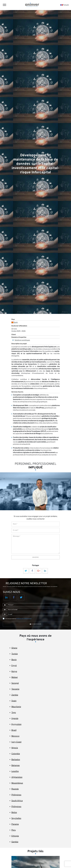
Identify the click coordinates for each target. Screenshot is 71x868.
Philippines (16, 795)
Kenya (14, 671)
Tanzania (15, 689)
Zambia (15, 695)
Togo (14, 712)
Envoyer (36, 557)
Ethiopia (15, 836)
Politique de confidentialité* (24, 619)
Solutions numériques (22, 340)
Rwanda (15, 789)
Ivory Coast (16, 742)
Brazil (14, 730)
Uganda (15, 718)
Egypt (14, 665)
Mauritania (16, 707)
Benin (14, 660)
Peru (14, 830)
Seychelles (16, 818)
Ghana (14, 648)
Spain (16, 322)
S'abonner (36, 624)
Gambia (15, 842)
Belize (14, 812)
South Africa (17, 801)
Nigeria (15, 748)
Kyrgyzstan (16, 724)
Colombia (16, 754)
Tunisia (15, 654)
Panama (15, 824)
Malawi (15, 677)
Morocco (15, 736)
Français (65, 5)
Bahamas (16, 765)
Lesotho (15, 771)
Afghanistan (17, 777)
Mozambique (17, 783)
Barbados (16, 759)
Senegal (15, 683)
